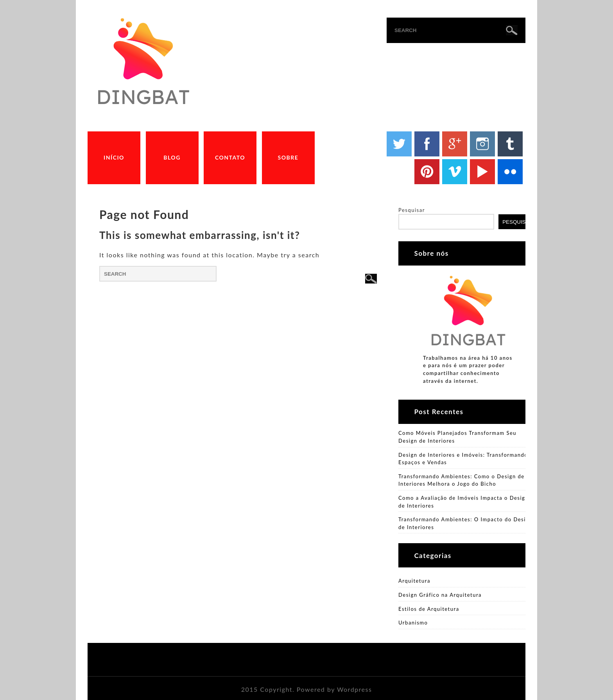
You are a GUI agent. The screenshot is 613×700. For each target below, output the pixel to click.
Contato (230, 157)
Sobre (288, 157)
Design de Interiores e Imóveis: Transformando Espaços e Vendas (463, 459)
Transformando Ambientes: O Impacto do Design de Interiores (465, 523)
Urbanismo (413, 623)
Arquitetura (414, 581)
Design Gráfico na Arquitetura (440, 595)
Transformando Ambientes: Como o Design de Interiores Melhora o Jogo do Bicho (462, 480)
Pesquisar (412, 210)
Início (114, 157)
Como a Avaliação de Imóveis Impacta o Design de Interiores (463, 502)
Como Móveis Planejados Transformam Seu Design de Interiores (457, 437)
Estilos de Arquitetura (429, 609)
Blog (172, 157)
